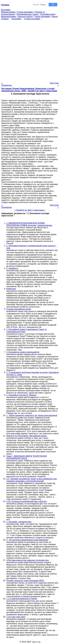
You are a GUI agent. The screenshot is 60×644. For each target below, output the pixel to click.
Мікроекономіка (8, 12)
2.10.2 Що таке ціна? (16, 617)
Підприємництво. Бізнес (27, 14)
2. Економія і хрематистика (19, 522)
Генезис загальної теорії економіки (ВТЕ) (25, 581)
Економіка (6, 10)
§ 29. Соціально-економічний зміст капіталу (27, 501)
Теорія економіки (42, 17)
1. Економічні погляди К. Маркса (21, 395)
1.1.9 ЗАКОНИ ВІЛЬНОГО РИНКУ (22, 599)
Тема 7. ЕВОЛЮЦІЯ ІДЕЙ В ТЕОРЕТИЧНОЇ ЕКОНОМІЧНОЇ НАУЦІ (27, 457)
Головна (5, 19)
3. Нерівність (12, 268)
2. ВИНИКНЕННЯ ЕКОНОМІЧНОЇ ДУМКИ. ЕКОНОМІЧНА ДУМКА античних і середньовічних (29, 224)
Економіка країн (48, 14)
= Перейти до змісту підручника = (30, 210)
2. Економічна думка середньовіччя (23, 352)
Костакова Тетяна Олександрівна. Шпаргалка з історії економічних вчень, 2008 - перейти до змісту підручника (29, 90)
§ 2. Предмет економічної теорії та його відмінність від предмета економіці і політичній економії (32, 480)
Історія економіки (25, 12)
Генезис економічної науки (19, 309)
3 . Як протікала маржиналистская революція (27, 540)
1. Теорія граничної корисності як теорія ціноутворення (32, 415)
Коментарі (11, 289)
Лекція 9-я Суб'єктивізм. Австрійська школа (26, 436)
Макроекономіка (9, 17)
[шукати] (39, 5)
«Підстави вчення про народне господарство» (28, 560)
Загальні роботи (25, 17)
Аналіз (55, 17)
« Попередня (6, 84)
